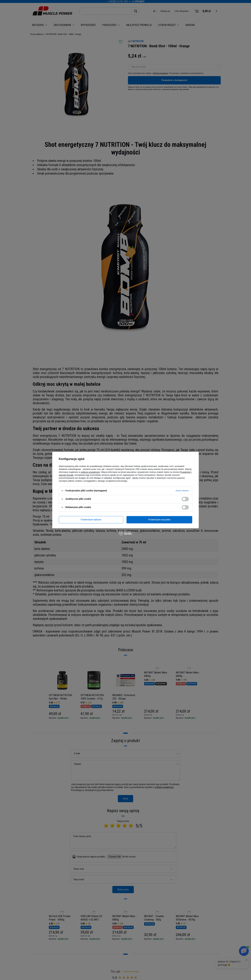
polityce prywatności (91, 472)
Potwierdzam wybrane (91, 520)
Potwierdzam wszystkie (159, 520)
